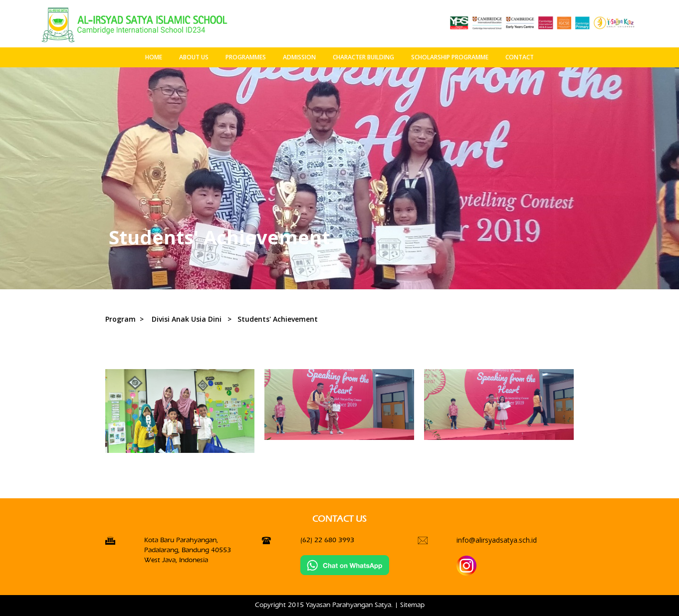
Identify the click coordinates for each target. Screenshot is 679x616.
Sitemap (412, 605)
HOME (154, 57)
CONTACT (520, 57)
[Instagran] (466, 565)
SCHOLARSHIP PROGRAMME (450, 57)
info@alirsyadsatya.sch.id (497, 540)
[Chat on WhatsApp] (345, 565)
